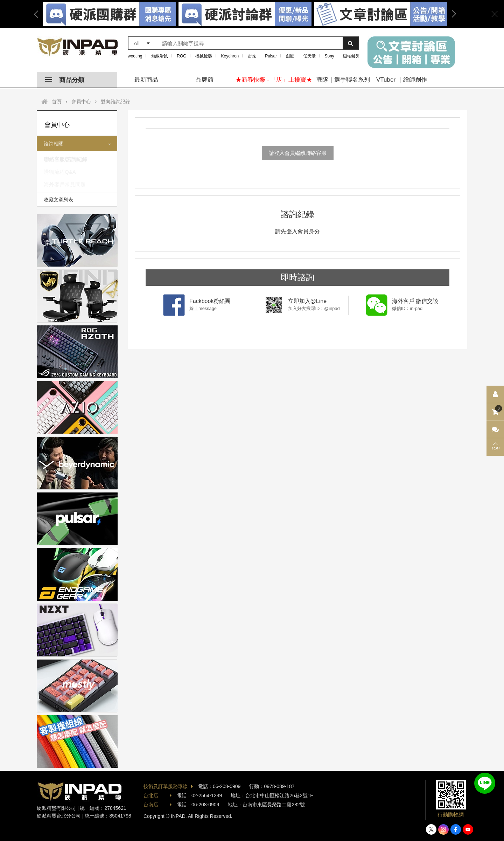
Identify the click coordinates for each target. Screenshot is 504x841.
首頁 (57, 102)
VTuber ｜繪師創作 (402, 80)
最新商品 (146, 80)
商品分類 (65, 80)
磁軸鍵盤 (351, 56)
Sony (330, 56)
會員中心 (81, 102)
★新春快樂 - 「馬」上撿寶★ (274, 80)
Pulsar (271, 56)
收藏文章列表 (58, 200)
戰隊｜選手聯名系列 (343, 80)
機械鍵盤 (204, 56)
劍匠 (290, 56)
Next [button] (451, 14)
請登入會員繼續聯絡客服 (298, 153)
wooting (135, 56)
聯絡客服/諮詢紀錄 (65, 159)
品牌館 (205, 80)
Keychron (230, 56)
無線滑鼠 (160, 56)
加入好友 (485, 783)
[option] (245, 14)
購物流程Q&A (60, 172)
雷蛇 (252, 56)
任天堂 (309, 56)
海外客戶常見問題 (65, 184)
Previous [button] (38, 14)
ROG (181, 56)
